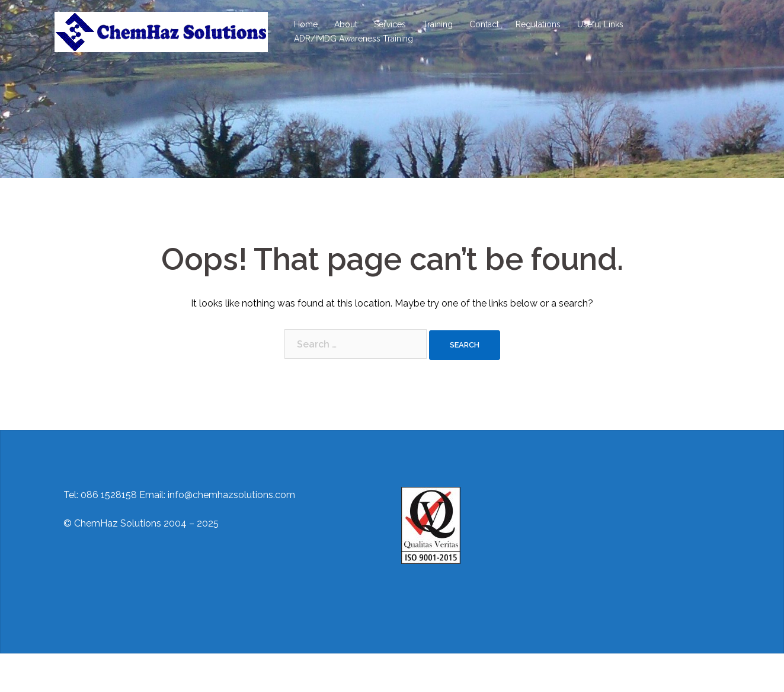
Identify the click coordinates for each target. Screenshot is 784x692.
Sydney (252, 673)
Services (390, 24)
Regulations (538, 24)
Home (306, 24)
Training (438, 24)
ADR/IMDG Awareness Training (353, 39)
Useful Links (600, 24)
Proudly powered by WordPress (124, 673)
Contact (484, 24)
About (346, 24)
